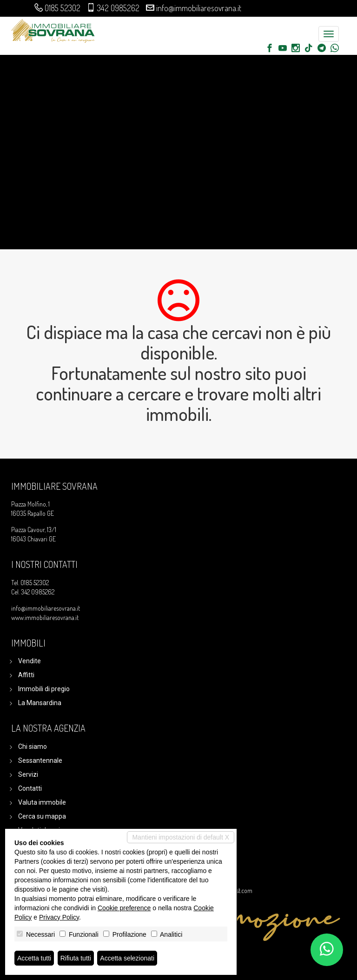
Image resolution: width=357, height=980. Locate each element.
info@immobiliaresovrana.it (199, 8)
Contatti (30, 788)
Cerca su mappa (42, 816)
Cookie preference (124, 908)
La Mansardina (40, 703)
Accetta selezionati (127, 958)
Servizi (28, 774)
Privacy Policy (59, 917)
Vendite (30, 661)
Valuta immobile (42, 802)
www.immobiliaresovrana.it (45, 617)
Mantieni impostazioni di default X (181, 837)
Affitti (26, 675)
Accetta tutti (34, 958)
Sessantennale (40, 760)
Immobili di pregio (44, 689)
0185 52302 (63, 8)
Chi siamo (33, 747)
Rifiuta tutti (76, 958)
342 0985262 (118, 8)
